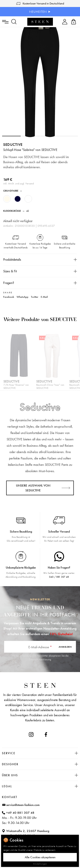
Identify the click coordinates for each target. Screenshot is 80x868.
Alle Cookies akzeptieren (40, 857)
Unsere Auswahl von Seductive (33, 488)
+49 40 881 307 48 (20, 813)
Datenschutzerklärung (40, 659)
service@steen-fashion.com (23, 805)
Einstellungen (40, 864)
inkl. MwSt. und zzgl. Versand (18, 184)
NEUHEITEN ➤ (40, 12)
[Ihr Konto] (65, 22)
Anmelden (65, 647)
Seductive (13, 144)
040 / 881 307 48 (59, 577)
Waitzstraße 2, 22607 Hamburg (28, 831)
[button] (11, 136)
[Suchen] (14, 22)
